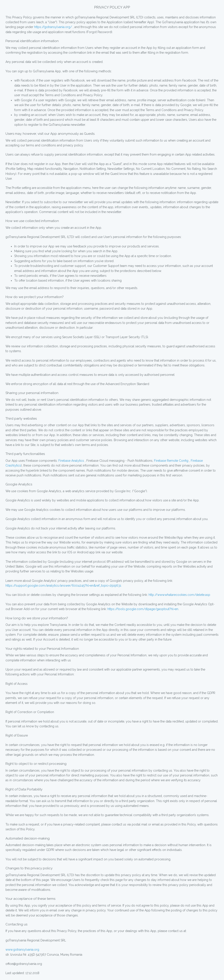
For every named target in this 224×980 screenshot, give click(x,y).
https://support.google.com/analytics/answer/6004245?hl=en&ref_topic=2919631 (63, 586)
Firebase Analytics (71, 461)
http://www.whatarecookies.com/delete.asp (179, 595)
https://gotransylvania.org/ (53, 27)
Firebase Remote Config (171, 461)
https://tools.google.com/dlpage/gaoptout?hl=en (143, 609)
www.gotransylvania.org (22, 950)
